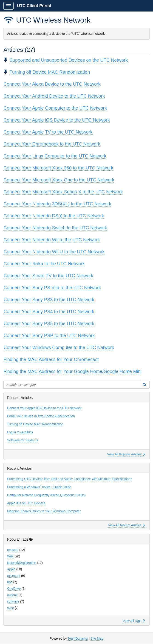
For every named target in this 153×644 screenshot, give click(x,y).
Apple (11, 569)
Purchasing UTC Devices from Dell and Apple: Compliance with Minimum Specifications (70, 479)
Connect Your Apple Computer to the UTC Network (55, 108)
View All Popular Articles (126, 454)
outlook (12, 595)
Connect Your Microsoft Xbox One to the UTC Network (59, 180)
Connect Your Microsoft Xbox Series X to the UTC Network (63, 192)
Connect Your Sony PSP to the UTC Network (49, 335)
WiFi (10, 556)
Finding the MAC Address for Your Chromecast (51, 359)
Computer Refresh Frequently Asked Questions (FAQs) (46, 495)
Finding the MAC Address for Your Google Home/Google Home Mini (72, 371)
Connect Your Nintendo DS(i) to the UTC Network (54, 216)
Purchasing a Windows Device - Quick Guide (39, 487)
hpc (10, 582)
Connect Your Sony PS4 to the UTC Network (49, 312)
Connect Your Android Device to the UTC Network (54, 96)
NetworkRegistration (22, 563)
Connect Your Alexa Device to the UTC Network (52, 84)
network (13, 550)
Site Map (97, 638)
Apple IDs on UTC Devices (26, 503)
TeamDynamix (78, 638)
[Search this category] (72, 385)
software (13, 601)
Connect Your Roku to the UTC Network (44, 264)
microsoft (14, 576)
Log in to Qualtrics (20, 432)
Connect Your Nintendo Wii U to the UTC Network (54, 252)
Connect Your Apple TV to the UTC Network (48, 132)
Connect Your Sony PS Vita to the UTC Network (52, 288)
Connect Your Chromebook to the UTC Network (52, 144)
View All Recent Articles (126, 525)
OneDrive (14, 589)
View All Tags (134, 621)
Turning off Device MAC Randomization (50, 72)
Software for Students (23, 440)
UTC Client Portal (34, 6)
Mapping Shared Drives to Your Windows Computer (44, 511)
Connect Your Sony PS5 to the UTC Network (49, 323)
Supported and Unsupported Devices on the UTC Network (69, 60)
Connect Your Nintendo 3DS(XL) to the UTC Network (57, 204)
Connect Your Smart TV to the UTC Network (48, 276)
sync (10, 608)
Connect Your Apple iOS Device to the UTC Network (57, 120)
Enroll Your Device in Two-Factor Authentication (41, 416)
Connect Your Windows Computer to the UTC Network (59, 347)
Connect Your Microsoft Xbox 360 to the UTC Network (58, 168)
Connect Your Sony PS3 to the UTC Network (49, 300)
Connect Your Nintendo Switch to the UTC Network (55, 228)
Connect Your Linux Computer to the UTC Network (55, 156)
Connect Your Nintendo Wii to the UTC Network (52, 240)
